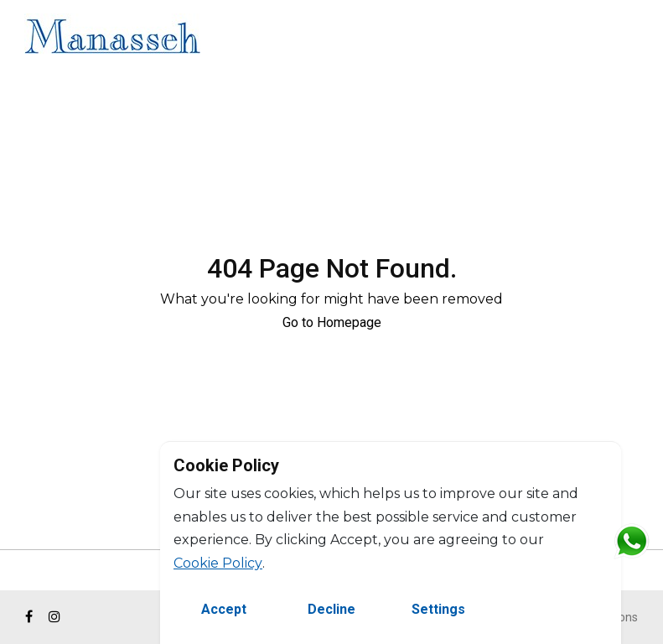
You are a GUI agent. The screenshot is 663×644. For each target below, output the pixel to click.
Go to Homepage (332, 322)
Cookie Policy (218, 563)
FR (636, 39)
